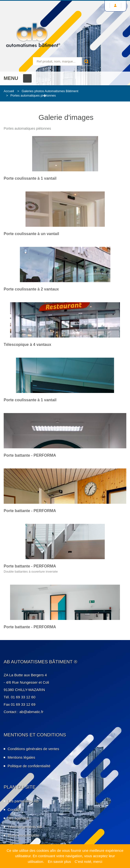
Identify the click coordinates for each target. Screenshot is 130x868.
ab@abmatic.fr (31, 712)
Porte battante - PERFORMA (30, 455)
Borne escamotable (23, 835)
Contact (14, 810)
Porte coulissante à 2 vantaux (31, 289)
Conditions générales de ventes (33, 749)
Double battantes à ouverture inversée (31, 572)
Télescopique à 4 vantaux (27, 345)
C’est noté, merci (88, 862)
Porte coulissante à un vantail (31, 234)
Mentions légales (21, 757)
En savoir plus (59, 862)
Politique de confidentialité (29, 766)
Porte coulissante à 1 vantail (30, 178)
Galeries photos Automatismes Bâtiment (50, 91)
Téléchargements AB (25, 827)
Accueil (9, 91)
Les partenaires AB (23, 801)
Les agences (18, 818)
